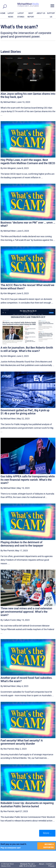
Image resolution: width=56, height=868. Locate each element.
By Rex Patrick (7, 551)
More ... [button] (47, 833)
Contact (49, 864)
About (42, 864)
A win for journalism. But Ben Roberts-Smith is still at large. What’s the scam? (27, 349)
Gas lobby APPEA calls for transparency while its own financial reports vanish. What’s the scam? (28, 480)
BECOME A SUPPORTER (48, 846)
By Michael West (8, 102)
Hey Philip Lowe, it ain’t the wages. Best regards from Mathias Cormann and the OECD (28, 162)
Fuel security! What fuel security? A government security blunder (22, 742)
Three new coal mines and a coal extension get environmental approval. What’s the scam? (26, 612)
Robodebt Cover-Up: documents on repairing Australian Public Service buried (27, 805)
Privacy (51, 866)
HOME (3, 13)
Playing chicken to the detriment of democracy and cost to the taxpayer (22, 544)
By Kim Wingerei (8, 168)
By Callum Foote (8, 620)
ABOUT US (41, 13)
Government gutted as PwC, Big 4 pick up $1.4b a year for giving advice (25, 412)
